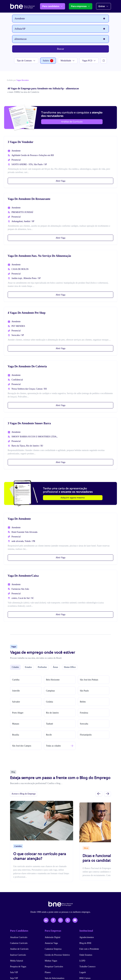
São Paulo (84, 691)
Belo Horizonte (53, 680)
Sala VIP (14, 972)
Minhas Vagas (51, 961)
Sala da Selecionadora (55, 978)
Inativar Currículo (18, 955)
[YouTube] (75, 920)
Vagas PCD (89, 61)
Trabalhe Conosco (87, 967)
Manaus (16, 724)
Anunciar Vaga (51, 943)
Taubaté (49, 724)
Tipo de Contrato (26, 61)
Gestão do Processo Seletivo (57, 955)
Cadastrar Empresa (53, 949)
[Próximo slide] (108, 794)
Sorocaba (84, 724)
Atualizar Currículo (19, 937)
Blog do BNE (85, 943)
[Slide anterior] (99, 794)
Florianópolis (86, 735)
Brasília (16, 735)
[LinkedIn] (46, 920)
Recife (49, 735)
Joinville (16, 691)
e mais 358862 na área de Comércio (23, 92)
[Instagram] (60, 920)
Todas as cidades (53, 746)
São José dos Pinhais (89, 680)
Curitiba (16, 680)
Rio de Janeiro (52, 713)
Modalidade (68, 61)
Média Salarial (17, 961)
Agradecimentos (87, 937)
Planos (48, 972)
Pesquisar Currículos (54, 967)
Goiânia (49, 702)
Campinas (50, 691)
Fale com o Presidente (89, 949)
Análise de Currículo (19, 949)
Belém (83, 702)
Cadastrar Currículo (19, 943)
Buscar (60, 49)
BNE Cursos (85, 978)
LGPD (82, 961)
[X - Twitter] (68, 920)
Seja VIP (14, 978)
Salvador (16, 702)
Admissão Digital (52, 937)
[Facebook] (53, 920)
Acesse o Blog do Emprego (24, 794)
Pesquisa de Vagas (18, 967)
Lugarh (83, 972)
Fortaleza (84, 713)
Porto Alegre (18, 713)
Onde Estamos (86, 955)
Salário (48, 61)
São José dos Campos (22, 746)
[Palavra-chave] (60, 39)
